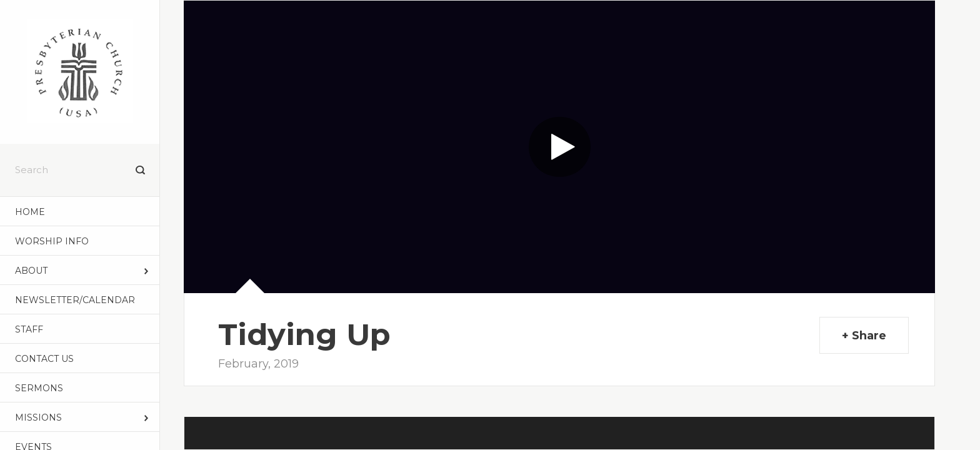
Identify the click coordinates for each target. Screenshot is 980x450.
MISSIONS (38, 417)
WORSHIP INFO (52, 241)
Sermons (39, 388)
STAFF (29, 329)
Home (30, 212)
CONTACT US (44, 359)
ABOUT (31, 271)
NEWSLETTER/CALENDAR (75, 300)
